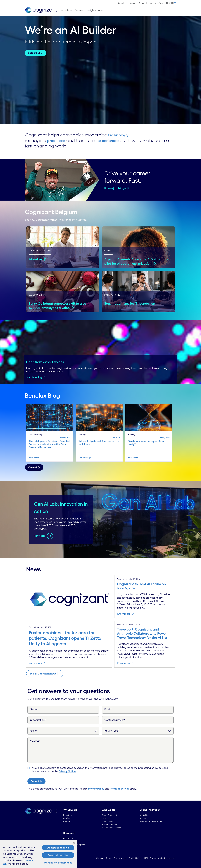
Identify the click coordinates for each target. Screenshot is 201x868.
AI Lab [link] (143, 818)
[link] (41, 10)
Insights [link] (67, 821)
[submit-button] (36, 781)
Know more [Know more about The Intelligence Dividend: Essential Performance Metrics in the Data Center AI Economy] (34, 458)
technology (120, 135)
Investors (159, 3)
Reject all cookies (58, 855)
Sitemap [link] (100, 858)
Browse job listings (115, 188)
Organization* (38, 720)
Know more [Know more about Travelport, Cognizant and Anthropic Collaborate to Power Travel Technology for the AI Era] (124, 663)
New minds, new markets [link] (151, 821)
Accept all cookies (58, 848)
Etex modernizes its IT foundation (131, 303)
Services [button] (79, 10)
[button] (171, 3)
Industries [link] (68, 815)
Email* (108, 709)
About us (36, 259)
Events (149, 3)
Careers (133, 3)
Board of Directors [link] (109, 824)
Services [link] (67, 818)
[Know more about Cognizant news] (45, 674)
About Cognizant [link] (109, 815)
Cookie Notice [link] (135, 858)
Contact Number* (115, 720)
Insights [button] (91, 10)
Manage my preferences (58, 863)
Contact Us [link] (68, 838)
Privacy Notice (67, 771)
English (123, 3)
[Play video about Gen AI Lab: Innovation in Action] (43, 539)
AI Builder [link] (144, 815)
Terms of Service (120, 789)
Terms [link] (109, 858)
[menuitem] (123, 3)
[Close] (74, 843)
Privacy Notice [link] (120, 858)
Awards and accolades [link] (111, 828)
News (141, 3)
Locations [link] (106, 818)
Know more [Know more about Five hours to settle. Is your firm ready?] (133, 458)
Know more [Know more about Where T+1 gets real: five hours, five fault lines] (83, 458)
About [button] (102, 10)
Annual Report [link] (108, 821)
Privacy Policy (96, 789)
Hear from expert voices (45, 362)
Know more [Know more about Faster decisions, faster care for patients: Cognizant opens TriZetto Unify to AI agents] (35, 663)
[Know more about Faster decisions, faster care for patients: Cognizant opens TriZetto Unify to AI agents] (69, 639)
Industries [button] (66, 10)
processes (58, 140)
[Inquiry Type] (138, 731)
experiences (114, 140)
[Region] (63, 731)
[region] (38, 854)
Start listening (34, 377)
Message (35, 741)
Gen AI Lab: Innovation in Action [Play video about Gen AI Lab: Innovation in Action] (52, 507)
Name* (34, 709)
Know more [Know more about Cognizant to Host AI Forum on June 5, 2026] (124, 614)
